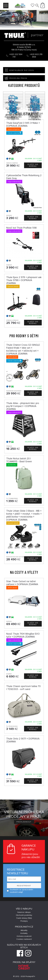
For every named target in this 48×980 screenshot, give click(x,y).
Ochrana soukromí (24, 936)
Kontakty (24, 933)
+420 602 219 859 (36, 56)
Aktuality (24, 930)
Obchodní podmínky (24, 915)
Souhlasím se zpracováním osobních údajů (20, 891)
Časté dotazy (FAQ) (24, 918)
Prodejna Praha (15, 78)
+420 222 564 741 (16, 56)
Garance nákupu (24, 912)
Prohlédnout (24, 822)
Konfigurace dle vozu (19, 70)
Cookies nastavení (24, 939)
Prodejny (24, 921)
